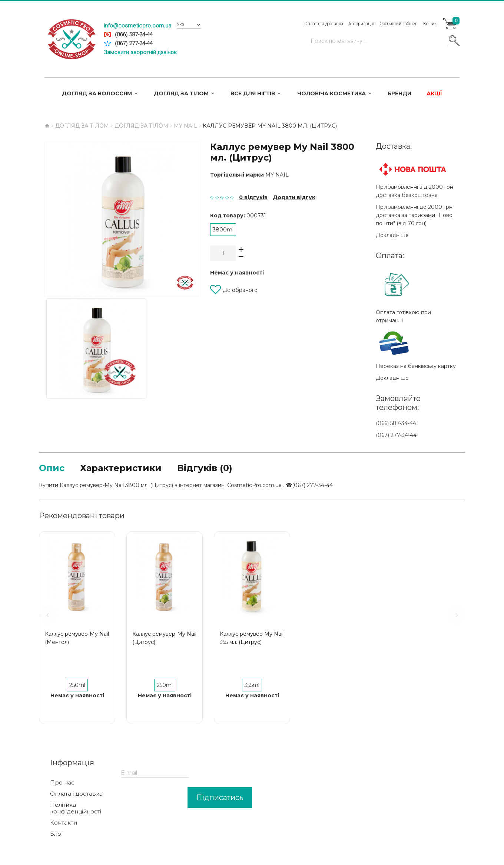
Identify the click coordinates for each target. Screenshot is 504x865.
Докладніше (392, 235)
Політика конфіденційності (76, 808)
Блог (57, 834)
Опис (52, 468)
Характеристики (121, 468)
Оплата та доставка (324, 24)
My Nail (277, 175)
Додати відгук (294, 197)
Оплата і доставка (76, 794)
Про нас (62, 783)
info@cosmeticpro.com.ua (137, 26)
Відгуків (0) (205, 468)
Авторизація (361, 24)
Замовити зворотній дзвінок (140, 52)
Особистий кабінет (398, 24)
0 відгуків (253, 197)
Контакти (64, 823)
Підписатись (220, 797)
